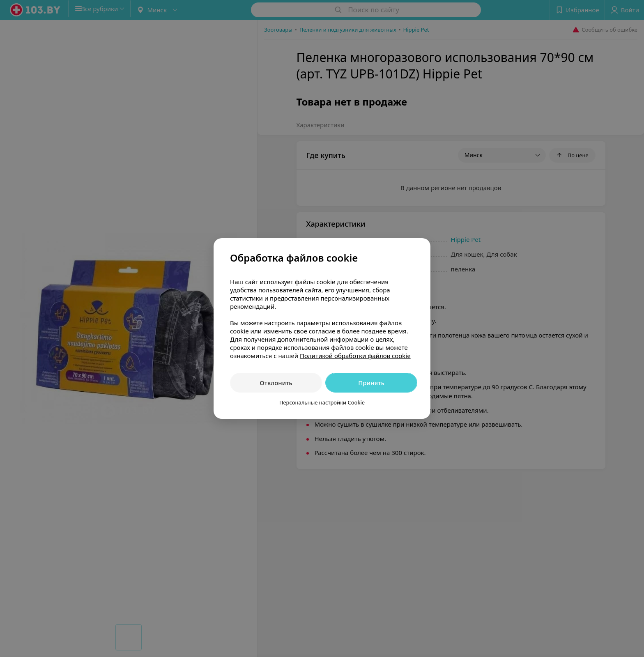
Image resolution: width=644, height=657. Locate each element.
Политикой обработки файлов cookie (355, 356)
